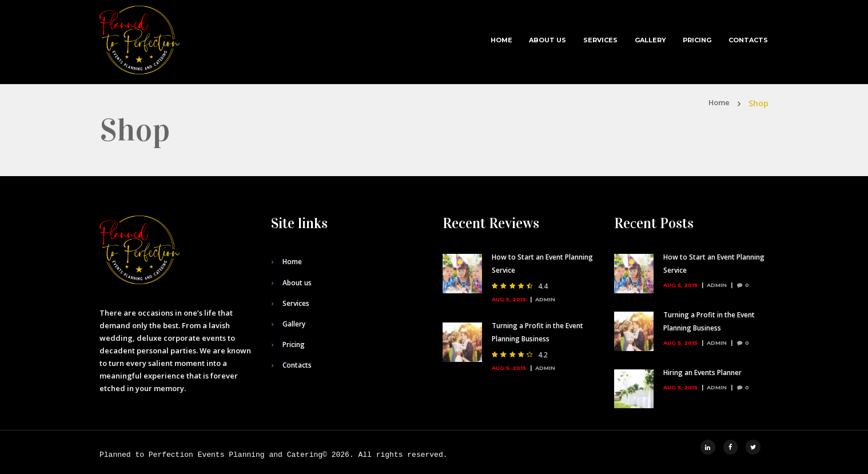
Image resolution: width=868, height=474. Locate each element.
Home (501, 40)
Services (600, 40)
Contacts (748, 40)
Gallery (650, 40)
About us (548, 40)
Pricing (697, 40)
